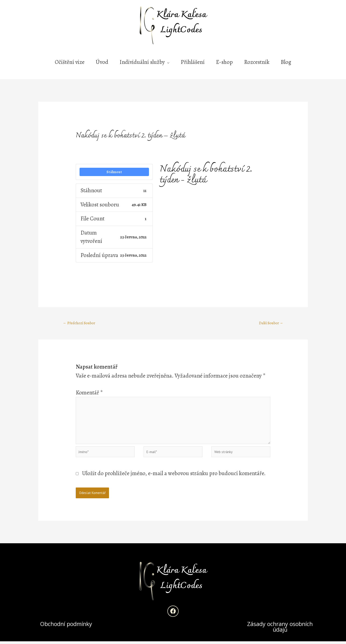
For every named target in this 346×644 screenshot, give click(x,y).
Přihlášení (193, 62)
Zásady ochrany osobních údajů (280, 629)
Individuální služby (142, 62)
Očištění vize (70, 62)
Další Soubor (271, 323)
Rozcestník (257, 62)
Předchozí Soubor (80, 323)
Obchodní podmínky (66, 626)
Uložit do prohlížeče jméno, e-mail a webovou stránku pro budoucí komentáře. (174, 476)
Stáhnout (114, 172)
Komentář (89, 393)
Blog (286, 62)
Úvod (102, 62)
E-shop (224, 62)
